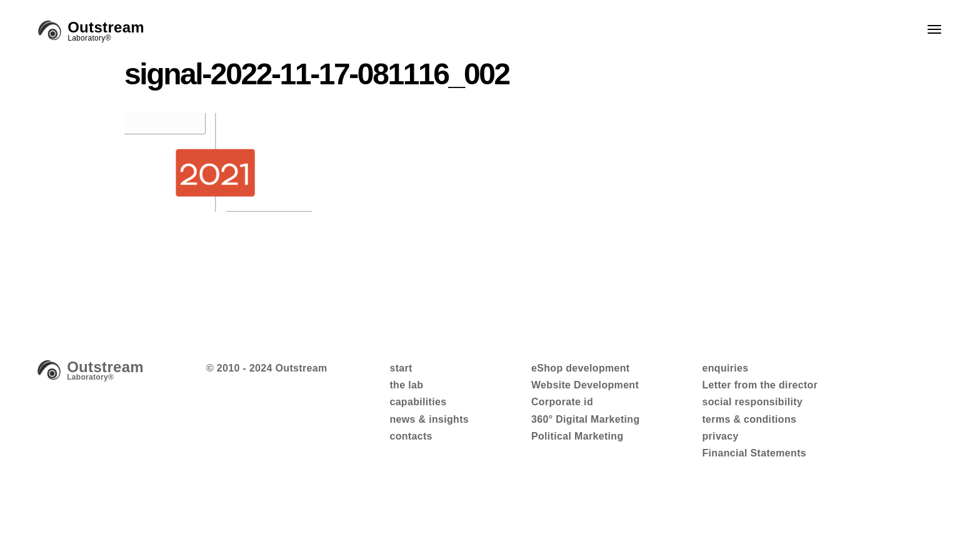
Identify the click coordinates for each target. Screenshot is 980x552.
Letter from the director (760, 385)
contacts (411, 436)
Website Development (585, 385)
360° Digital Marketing (586, 419)
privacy (720, 436)
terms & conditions (749, 419)
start (401, 368)
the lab (406, 385)
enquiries (725, 368)
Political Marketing (577, 436)
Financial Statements (754, 453)
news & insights (429, 419)
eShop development (581, 368)
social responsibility (752, 402)
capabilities (418, 402)
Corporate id (562, 402)
